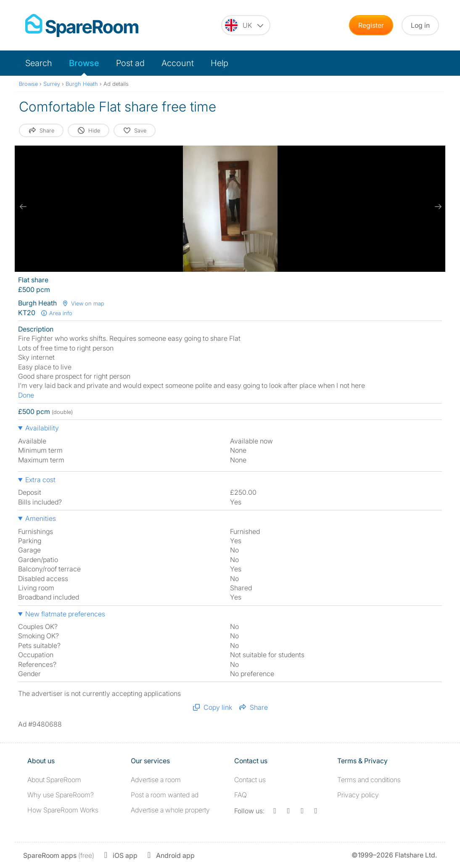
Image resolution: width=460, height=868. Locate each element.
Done (26, 395)
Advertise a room (156, 780)
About (54, 780)
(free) (59, 855)
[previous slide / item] (23, 207)
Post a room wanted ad (165, 795)
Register (371, 25)
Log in (420, 25)
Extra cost (40, 480)
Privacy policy (358, 795)
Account (178, 63)
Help (219, 63)
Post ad (130, 63)
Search (39, 63)
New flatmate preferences (65, 614)
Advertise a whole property (170, 810)
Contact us (250, 780)
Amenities (41, 518)
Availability (42, 428)
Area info (56, 313)
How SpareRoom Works (63, 810)
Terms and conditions (369, 780)
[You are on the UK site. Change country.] (246, 25)
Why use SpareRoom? (61, 795)
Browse (84, 63)
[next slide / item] (437, 207)
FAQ (241, 795)
